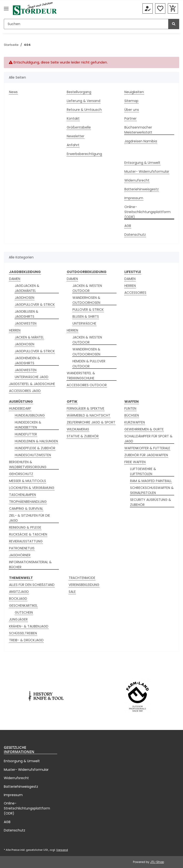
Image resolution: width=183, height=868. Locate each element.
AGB (128, 226)
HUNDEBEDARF (20, 408)
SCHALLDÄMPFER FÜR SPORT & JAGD (148, 439)
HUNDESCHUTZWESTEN (33, 455)
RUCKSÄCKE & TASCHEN (28, 534)
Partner (130, 118)
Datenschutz (135, 235)
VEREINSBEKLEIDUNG (84, 585)
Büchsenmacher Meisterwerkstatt (138, 130)
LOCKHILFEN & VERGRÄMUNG (32, 488)
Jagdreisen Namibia (141, 141)
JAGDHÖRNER (20, 555)
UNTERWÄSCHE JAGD (32, 377)
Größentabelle (79, 127)
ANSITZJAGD (19, 592)
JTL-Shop (157, 862)
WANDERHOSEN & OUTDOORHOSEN (86, 300)
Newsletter (76, 136)
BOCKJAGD (18, 599)
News (13, 92)
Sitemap (131, 101)
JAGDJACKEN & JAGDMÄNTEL (27, 288)
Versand (62, 850)
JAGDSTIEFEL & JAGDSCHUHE (32, 384)
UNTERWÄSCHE (84, 323)
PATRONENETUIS (22, 548)
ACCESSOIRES (135, 293)
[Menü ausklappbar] (6, 9)
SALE (72, 592)
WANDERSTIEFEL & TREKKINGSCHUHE (81, 376)
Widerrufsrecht (137, 180)
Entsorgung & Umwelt (142, 163)
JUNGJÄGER (18, 619)
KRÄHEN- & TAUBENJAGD (29, 626)
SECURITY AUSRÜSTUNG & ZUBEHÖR (151, 502)
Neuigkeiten (134, 92)
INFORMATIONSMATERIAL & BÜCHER (30, 565)
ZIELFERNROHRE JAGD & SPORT (91, 422)
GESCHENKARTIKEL (23, 605)
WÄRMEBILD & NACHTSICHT (89, 415)
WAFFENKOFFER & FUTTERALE (147, 448)
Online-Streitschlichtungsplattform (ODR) (147, 212)
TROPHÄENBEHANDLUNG (28, 502)
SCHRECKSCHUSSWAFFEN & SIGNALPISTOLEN (152, 490)
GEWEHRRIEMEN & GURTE (144, 429)
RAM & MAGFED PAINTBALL (151, 481)
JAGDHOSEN (25, 298)
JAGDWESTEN (26, 323)
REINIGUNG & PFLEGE (25, 527)
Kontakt (73, 118)
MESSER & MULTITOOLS (28, 481)
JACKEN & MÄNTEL (29, 337)
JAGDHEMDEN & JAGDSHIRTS (27, 361)
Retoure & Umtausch (84, 110)
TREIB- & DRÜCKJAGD (26, 640)
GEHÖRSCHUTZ (21, 474)
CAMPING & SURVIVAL (26, 509)
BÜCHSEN (132, 415)
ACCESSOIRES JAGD (25, 391)
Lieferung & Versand (84, 101)
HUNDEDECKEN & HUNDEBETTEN (28, 425)
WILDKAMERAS (78, 429)
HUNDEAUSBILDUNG (30, 415)
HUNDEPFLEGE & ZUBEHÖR (35, 448)
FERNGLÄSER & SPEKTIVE (86, 408)
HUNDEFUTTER (26, 434)
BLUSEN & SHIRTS (86, 316)
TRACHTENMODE (82, 578)
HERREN (15, 330)
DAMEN (15, 279)
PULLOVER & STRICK (88, 310)
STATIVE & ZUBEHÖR (83, 436)
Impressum (134, 198)
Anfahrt (73, 145)
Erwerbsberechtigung (84, 154)
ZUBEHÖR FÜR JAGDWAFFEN (146, 455)
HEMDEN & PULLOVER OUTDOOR (89, 364)
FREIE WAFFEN (135, 462)
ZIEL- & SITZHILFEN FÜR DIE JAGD (30, 518)
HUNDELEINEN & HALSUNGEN (36, 441)
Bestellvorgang (79, 92)
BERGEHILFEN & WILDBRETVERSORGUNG (28, 464)
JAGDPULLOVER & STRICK (35, 305)
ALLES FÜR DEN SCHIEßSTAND (32, 585)
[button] (148, 9)
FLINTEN (130, 408)
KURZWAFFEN (135, 422)
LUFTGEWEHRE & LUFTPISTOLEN (143, 471)
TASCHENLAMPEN (23, 495)
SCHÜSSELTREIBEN (23, 633)
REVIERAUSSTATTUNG (26, 541)
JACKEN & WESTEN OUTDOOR (87, 288)
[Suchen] (86, 24)
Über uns (132, 110)
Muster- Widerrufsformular (147, 171)
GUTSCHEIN (24, 612)
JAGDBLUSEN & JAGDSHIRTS (27, 314)
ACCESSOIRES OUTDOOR (87, 385)
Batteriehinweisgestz (142, 189)
